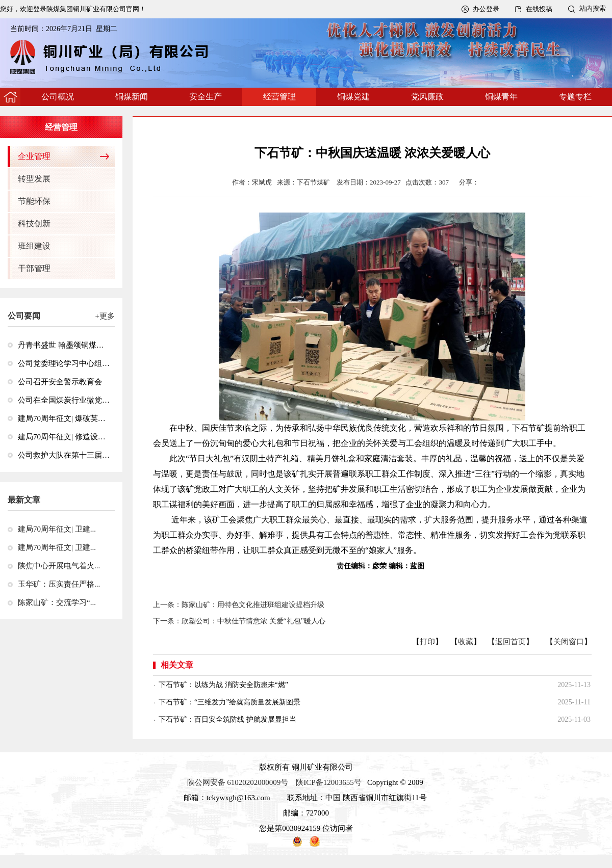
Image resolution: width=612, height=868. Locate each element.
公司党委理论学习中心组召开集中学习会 (64, 363)
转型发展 (34, 179)
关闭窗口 (569, 642)
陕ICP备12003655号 (328, 782)
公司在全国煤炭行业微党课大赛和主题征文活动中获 (64, 400)
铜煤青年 (501, 97)
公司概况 (58, 97)
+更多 (105, 316)
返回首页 (511, 642)
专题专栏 (575, 97)
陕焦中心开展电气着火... (59, 566)
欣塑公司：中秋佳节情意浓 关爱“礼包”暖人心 (253, 621)
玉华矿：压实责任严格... (59, 584)
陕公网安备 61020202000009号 (238, 782)
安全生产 (206, 97)
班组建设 (34, 246)
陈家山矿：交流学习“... (57, 602)
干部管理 (34, 268)
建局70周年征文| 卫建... (57, 529)
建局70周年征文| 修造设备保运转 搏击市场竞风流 (64, 437)
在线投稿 (539, 9)
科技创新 (34, 223)
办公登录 (486, 9)
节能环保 (34, 201)
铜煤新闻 (132, 97)
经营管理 (279, 97)
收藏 (466, 642)
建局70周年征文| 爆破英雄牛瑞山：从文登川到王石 (64, 418)
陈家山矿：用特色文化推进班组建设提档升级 (257, 605)
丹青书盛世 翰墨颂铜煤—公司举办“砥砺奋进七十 (64, 345)
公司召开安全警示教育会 (60, 382)
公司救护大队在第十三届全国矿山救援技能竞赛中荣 (64, 455)
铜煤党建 (353, 97)
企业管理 (34, 156)
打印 (427, 642)
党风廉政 (427, 97)
